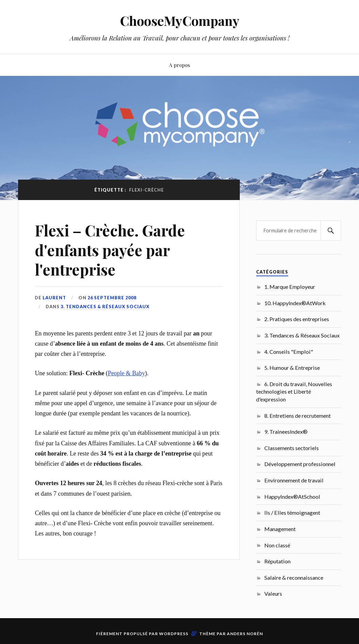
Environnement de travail (294, 480)
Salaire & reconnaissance (294, 577)
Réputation (277, 561)
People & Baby (127, 373)
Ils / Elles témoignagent (292, 513)
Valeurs (273, 593)
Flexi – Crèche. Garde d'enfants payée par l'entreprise (110, 250)
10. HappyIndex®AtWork (295, 303)
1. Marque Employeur (290, 287)
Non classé (277, 545)
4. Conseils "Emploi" (289, 352)
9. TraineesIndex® (286, 432)
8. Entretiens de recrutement (298, 416)
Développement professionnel (300, 464)
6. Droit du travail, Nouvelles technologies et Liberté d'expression (294, 392)
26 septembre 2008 (112, 298)
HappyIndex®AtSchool (292, 497)
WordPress (174, 634)
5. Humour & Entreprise (292, 368)
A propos (180, 65)
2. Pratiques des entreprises (297, 319)
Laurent (54, 298)
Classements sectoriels (292, 448)
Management (280, 529)
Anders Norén (245, 634)
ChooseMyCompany (180, 21)
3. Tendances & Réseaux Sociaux (105, 307)
